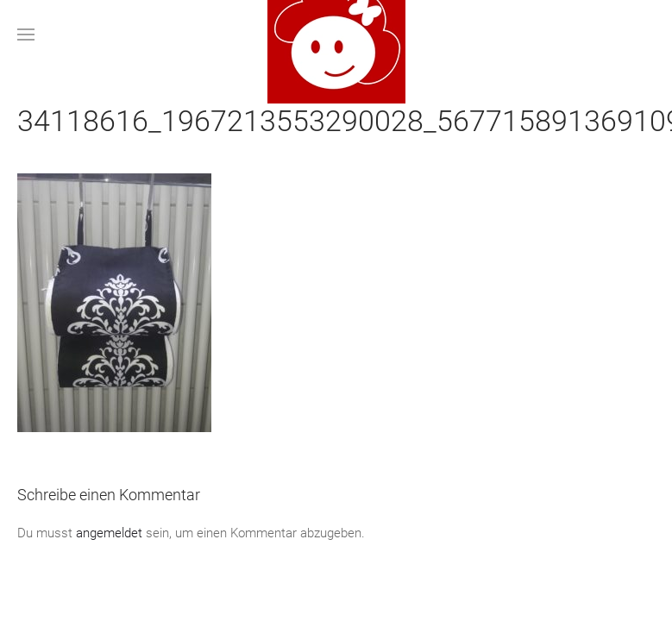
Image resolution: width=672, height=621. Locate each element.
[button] (26, 34)
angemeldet (109, 533)
